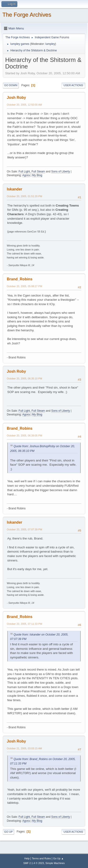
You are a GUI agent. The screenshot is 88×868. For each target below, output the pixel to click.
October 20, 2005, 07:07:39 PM (24, 529)
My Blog (37, 175)
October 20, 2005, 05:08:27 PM (24, 286)
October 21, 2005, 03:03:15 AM (24, 748)
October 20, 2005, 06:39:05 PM (24, 436)
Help (27, 858)
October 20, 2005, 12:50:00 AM (24, 105)
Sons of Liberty (61, 171)
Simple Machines (55, 863)
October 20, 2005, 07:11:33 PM (24, 624)
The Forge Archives (27, 15)
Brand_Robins (20, 279)
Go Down (11, 85)
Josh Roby (16, 98)
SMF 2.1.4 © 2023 (34, 863)
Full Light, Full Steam (32, 171)
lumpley (50, 44)
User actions (73, 85)
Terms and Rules (41, 858)
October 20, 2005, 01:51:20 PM (24, 196)
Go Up (8, 832)
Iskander (15, 189)
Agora (26, 175)
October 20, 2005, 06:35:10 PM (24, 379)
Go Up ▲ (58, 858)
